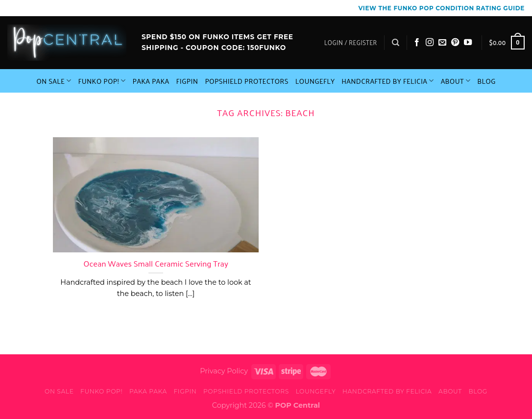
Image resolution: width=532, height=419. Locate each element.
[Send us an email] (442, 43)
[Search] (396, 43)
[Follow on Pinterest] (455, 43)
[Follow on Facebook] (417, 43)
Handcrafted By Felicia (387, 81)
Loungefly (315, 81)
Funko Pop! (102, 81)
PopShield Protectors (246, 81)
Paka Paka (151, 81)
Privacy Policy (224, 371)
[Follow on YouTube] (468, 43)
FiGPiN (187, 81)
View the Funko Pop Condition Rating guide (442, 8)
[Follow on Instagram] (430, 43)
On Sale (54, 81)
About (456, 81)
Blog (486, 81)
